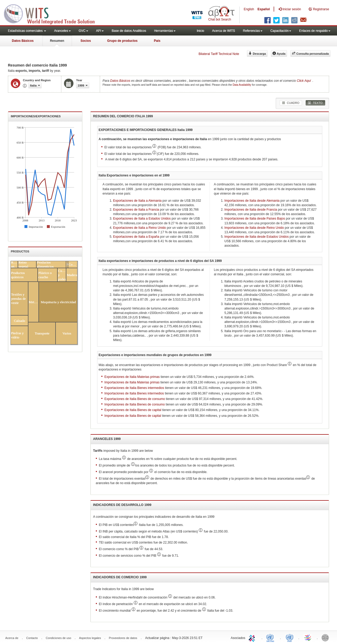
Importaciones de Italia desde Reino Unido (254, 228)
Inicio (200, 31)
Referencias (253, 31)
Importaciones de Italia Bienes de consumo (135, 404)
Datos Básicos (23, 41)
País (157, 41)
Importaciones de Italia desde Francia (251, 210)
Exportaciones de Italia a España (136, 237)
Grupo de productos (122, 41)
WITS (53, 13)
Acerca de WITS (223, 31)
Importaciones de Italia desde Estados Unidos (256, 237)
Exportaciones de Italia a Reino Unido (140, 228)
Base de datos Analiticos (129, 31)
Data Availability (242, 85)
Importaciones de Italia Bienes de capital (133, 416)
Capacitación (281, 31)
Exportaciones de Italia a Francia (136, 210)
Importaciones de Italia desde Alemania (252, 201)
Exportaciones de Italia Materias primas (132, 377)
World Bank (326, 637)
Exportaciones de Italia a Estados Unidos (142, 219)
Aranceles (62, 31)
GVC (83, 31)
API (100, 31)
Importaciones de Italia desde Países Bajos (255, 219)
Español (264, 9)
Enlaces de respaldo (315, 31)
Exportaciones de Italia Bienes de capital (133, 410)
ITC (253, 637)
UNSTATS (290, 637)
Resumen (57, 41)
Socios (86, 41)
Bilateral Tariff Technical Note (219, 54)
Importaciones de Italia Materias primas (132, 382)
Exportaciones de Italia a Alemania (137, 201)
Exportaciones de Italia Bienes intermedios (134, 388)
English (249, 9)
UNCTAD (271, 637)
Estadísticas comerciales (27, 31)
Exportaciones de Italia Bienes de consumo (135, 399)
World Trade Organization (308, 637)
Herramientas (165, 31)
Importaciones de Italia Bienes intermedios (134, 393)
